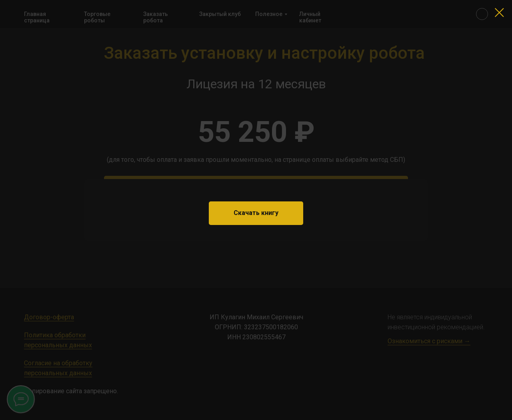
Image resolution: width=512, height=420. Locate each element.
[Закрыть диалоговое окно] (499, 13)
